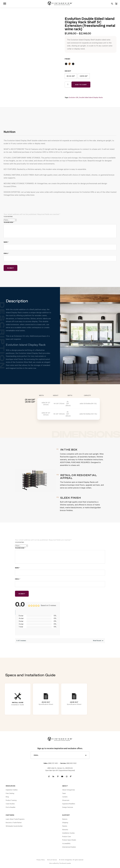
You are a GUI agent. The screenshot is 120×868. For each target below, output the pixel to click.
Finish (67, 59)
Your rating (8, 217)
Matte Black (73, 64)
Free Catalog (10, 793)
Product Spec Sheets (69, 840)
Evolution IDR (73, 97)
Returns (65, 819)
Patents (65, 826)
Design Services (68, 807)
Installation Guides (68, 833)
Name (6, 242)
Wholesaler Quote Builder (14, 826)
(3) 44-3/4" (71, 76)
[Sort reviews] (98, 641)
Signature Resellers (69, 804)
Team (64, 793)
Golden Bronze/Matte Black (70, 64)
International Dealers (69, 847)
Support (66, 815)
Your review (9, 222)
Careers (65, 797)
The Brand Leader (65, 863)
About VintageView (69, 790)
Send (86, 755)
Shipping (65, 823)
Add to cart (81, 85)
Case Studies (10, 804)
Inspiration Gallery (12, 790)
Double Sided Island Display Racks (91, 97)
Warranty (65, 830)
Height (68, 71)
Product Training (11, 800)
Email (6, 253)
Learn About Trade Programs (15, 819)
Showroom (66, 800)
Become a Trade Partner (14, 823)
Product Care (67, 837)
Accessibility (66, 844)
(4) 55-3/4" (84, 76)
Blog (7, 797)
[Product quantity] (68, 85)
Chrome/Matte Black (66, 64)
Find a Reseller (11, 807)
